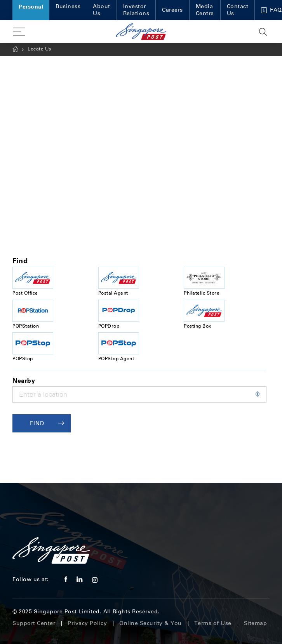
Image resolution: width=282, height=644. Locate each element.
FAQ (272, 10)
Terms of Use (213, 623)
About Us (102, 10)
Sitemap (256, 623)
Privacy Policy (87, 623)
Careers (172, 10)
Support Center (34, 623)
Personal (31, 6)
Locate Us (39, 49)
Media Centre (205, 10)
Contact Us (238, 10)
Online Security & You (151, 623)
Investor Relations (136, 10)
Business (68, 6)
